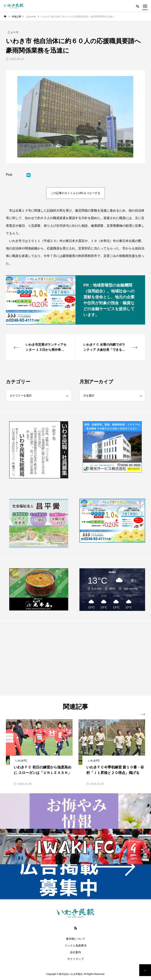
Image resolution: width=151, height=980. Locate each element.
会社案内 (75, 952)
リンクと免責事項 (75, 945)
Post (9, 175)
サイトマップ (75, 959)
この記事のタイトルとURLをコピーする (75, 193)
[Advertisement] (39, 658)
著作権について (75, 939)
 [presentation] (143, 714)
